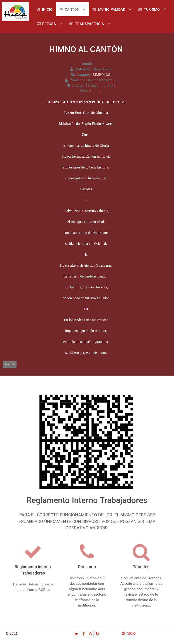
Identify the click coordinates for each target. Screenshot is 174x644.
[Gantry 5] (16, 12)
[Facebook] (84, 634)
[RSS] (98, 634)
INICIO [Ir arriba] (129, 633)
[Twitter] (77, 634)
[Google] (90, 634)
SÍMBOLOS (101, 75)
